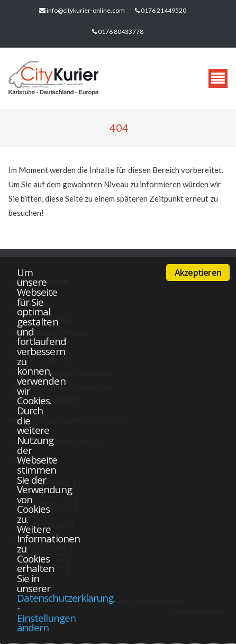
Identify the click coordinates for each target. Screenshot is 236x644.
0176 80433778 (121, 31)
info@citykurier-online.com (86, 10)
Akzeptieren (198, 273)
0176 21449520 (164, 10)
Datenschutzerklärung (65, 598)
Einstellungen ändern (46, 623)
